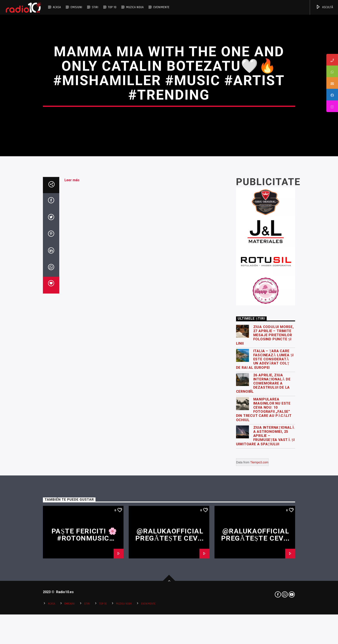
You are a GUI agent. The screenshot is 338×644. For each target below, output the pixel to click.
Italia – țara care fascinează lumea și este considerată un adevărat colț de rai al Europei (265, 487)
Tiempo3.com (259, 590)
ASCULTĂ (325, 7)
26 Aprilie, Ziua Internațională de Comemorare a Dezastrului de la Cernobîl (263, 511)
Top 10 (112, 7)
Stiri (95, 7)
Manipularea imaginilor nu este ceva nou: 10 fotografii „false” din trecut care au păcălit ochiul (264, 537)
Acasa (57, 7)
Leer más (72, 308)
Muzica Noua (135, 7)
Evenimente (162, 7)
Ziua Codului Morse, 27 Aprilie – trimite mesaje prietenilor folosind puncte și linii (265, 463)
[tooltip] (332, 60)
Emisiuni (76, 7)
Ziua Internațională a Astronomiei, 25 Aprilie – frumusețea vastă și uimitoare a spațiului (265, 563)
